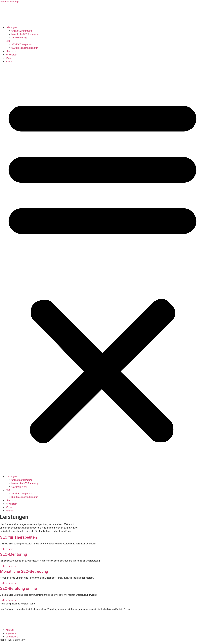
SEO (8, 41)
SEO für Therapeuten (22, 44)
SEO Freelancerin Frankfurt (25, 48)
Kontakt (10, 62)
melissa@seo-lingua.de (51, 609)
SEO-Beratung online (18, 588)
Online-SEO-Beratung (22, 31)
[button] (102, 269)
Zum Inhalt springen (10, 2)
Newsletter (11, 55)
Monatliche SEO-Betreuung (25, 34)
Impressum (11, 633)
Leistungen (11, 27)
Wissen (9, 58)
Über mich (11, 51)
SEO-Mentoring (19, 38)
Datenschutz (12, 637)
